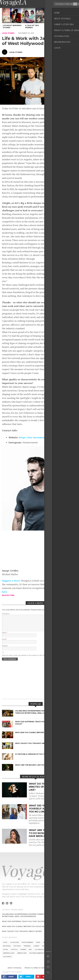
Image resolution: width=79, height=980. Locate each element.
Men (44, 949)
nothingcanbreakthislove (40, 956)
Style (63, 949)
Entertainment (28, 946)
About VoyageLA (15, 971)
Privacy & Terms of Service (36, 971)
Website (5, 649)
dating (49, 953)
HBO (30, 953)
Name (5, 636)
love (57, 953)
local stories (8, 33)
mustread (7, 949)
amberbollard (9, 956)
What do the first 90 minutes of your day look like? (47, 790)
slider (45, 946)
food (5, 946)
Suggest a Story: (11, 581)
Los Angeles (39, 953)
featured (17, 949)
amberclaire (22, 956)
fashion (61, 946)
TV (62, 953)
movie (53, 946)
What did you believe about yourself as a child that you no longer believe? (48, 812)
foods (56, 956)
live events (7, 960)
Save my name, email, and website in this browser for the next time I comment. (30, 659)
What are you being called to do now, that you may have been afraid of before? (49, 836)
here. (5, 592)
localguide (14, 946)
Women (23, 953)
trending (27, 949)
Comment (6, 614)
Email (4, 642)
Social (6, 953)
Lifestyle (14, 953)
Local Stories (16, 52)
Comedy (36, 949)
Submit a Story (57, 971)
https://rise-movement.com (35, 437)
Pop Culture (53, 949)
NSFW (38, 946)
